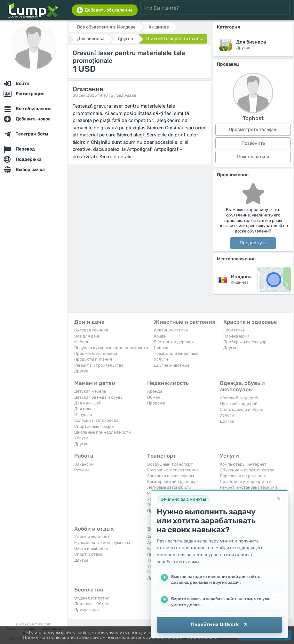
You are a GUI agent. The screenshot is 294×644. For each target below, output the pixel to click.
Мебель (82, 342)
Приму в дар (87, 610)
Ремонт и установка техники (248, 487)
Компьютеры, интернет (243, 464)
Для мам (83, 409)
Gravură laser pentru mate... (175, 39)
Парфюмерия (236, 336)
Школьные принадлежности (103, 432)
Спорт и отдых (89, 554)
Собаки (161, 348)
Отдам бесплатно (92, 598)
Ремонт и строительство (99, 365)
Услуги (161, 359)
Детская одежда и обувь (98, 397)
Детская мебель (90, 391)
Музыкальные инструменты (102, 543)
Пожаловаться (253, 157)
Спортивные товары (94, 426)
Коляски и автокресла (96, 420)
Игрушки (83, 415)
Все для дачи (87, 336)
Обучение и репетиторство (247, 470)
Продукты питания (93, 359)
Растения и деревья (174, 342)
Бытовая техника (91, 330)
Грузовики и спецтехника (173, 470)
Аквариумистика (171, 330)
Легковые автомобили (169, 487)
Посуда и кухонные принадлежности (111, 348)
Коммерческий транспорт (173, 481)
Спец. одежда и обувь (241, 409)
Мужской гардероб (239, 404)
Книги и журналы (92, 537)
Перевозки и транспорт (243, 476)
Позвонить (253, 143)
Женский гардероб (239, 398)
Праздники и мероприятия (247, 481)
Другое (81, 371)
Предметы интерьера (96, 353)
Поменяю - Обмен (92, 604)
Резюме (82, 470)
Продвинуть (253, 243)
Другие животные (172, 365)
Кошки (160, 336)
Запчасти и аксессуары (171, 476)
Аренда (155, 391)
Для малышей (88, 403)
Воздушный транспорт (170, 464)
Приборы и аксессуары (246, 342)
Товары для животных (176, 353)
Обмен (154, 397)
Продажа (156, 403)
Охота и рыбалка (91, 548)
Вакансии (84, 464)
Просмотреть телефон (253, 130)
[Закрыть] (279, 499)
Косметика (234, 330)
